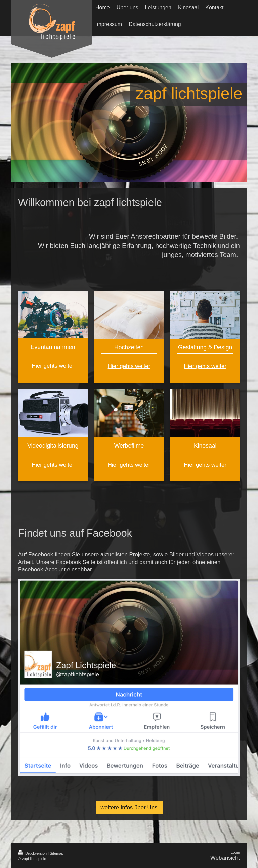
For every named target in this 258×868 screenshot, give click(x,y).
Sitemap (56, 853)
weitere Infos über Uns (129, 807)
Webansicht (225, 858)
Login (235, 852)
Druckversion (33, 853)
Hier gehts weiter (53, 366)
